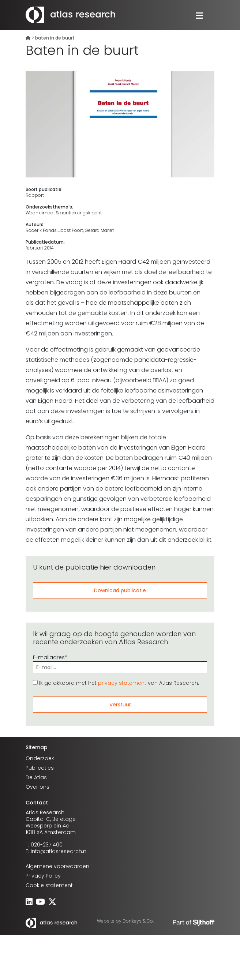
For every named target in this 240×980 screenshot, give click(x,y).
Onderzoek (40, 758)
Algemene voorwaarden (57, 866)
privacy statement (122, 683)
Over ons (37, 787)
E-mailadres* (120, 662)
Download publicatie (120, 590)
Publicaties (40, 768)
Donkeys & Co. (138, 921)
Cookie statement (49, 885)
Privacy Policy (43, 876)
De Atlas (36, 777)
